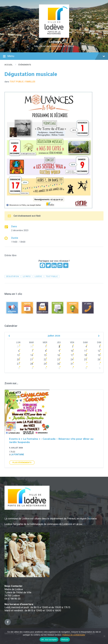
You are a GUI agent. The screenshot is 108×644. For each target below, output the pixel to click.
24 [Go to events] (72, 360)
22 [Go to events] (45, 360)
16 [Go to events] (59, 355)
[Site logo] (54, 37)
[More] (66, 265)
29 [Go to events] (18, 347)
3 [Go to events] (73, 347)
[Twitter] (48, 265)
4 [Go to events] (86, 347)
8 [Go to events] (46, 351)
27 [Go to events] (18, 364)
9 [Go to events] (59, 351)
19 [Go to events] (99, 355)
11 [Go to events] (85, 351)
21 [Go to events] (32, 360)
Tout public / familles (22, 82)
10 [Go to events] (72, 351)
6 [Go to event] (19, 351)
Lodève (54, 42)
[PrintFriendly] (60, 265)
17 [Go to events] (72, 355)
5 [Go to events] (100, 347)
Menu (54, 56)
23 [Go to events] (59, 360)
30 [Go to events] (32, 347)
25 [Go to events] (85, 360)
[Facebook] (42, 265)
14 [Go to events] (32, 355)
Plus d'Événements (22, 463)
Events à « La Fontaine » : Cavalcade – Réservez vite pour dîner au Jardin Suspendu (51, 441)
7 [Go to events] (32, 351)
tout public (52, 276)
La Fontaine (17, 455)
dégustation (12, 276)
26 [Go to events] (99, 360)
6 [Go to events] (59, 368)
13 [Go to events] (18, 355)
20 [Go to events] (18, 360)
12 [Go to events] (99, 351)
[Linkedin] (54, 265)
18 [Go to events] (85, 355)
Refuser (65, 640)
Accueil (9, 65)
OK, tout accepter (49, 640)
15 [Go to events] (45, 355)
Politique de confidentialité (74, 635)
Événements (25, 65)
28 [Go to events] (32, 364)
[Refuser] (104, 636)
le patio (27, 276)
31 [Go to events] (72, 364)
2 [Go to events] (59, 347)
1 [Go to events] (46, 347)
